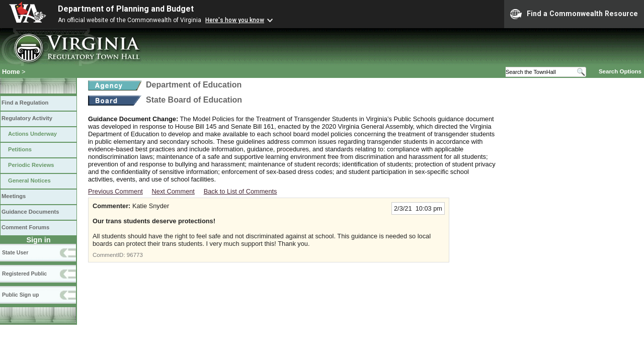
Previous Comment (115, 191)
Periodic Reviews (31, 165)
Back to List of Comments (240, 191)
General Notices (29, 180)
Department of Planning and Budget (126, 9)
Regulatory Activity (27, 118)
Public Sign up (20, 295)
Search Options (620, 71)
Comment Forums (25, 227)
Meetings (14, 196)
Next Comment (173, 191)
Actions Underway (32, 134)
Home (11, 72)
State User (15, 252)
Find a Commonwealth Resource (574, 14)
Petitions (20, 149)
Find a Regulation (25, 103)
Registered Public (24, 274)
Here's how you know (235, 20)
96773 (135, 255)
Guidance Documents (30, 212)
